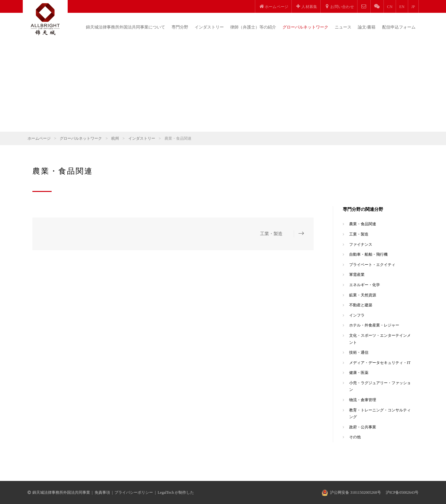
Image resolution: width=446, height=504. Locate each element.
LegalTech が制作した (176, 492)
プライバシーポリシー (134, 492)
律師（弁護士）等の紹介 (253, 27)
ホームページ (39, 138)
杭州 (115, 138)
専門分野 (180, 27)
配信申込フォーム (399, 27)
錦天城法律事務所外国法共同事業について (126, 27)
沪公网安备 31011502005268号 (355, 492)
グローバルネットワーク (305, 27)
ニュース (343, 27)
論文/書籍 (367, 27)
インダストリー (209, 27)
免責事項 (102, 492)
